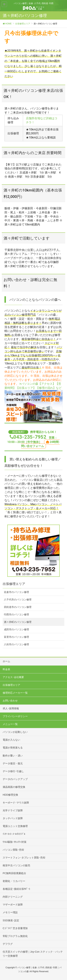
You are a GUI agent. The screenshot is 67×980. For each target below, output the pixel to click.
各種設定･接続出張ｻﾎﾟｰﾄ (16, 889)
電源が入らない (11, 740)
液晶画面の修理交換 (14, 787)
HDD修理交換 (10, 795)
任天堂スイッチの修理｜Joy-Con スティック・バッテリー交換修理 (33, 954)
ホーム (6, 661)
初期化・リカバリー (14, 881)
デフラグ (8, 944)
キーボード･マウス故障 (16, 803)
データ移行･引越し (13, 771)
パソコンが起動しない (15, 732)
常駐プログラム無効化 (15, 936)
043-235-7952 (30, 437)
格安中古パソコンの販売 (16, 865)
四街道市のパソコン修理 (18, 607)
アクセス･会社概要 (13, 677)
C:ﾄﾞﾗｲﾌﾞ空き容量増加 (15, 928)
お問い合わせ (10, 701)
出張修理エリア (11, 685)
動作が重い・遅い (13, 756)
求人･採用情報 (11, 708)
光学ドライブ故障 (13, 810)
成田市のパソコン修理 (16, 629)
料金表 (6, 669)
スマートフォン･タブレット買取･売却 (24, 858)
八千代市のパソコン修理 (18, 600)
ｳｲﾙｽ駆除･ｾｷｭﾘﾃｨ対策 (15, 842)
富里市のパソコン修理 (16, 637)
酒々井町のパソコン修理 (18, 622)
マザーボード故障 (13, 905)
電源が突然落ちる (13, 748)
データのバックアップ (15, 779)
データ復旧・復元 (13, 763)
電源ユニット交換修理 (15, 826)
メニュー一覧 (10, 724)
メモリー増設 (10, 912)
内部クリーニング (13, 897)
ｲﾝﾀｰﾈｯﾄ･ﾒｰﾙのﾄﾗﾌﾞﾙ (14, 834)
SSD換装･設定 (11, 920)
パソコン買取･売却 (13, 850)
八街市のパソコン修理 (16, 644)
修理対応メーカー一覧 (15, 693)
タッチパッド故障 (13, 818)
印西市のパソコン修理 (16, 614)
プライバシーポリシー (15, 716)
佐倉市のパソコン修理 (16, 592)
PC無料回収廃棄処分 (14, 873)
